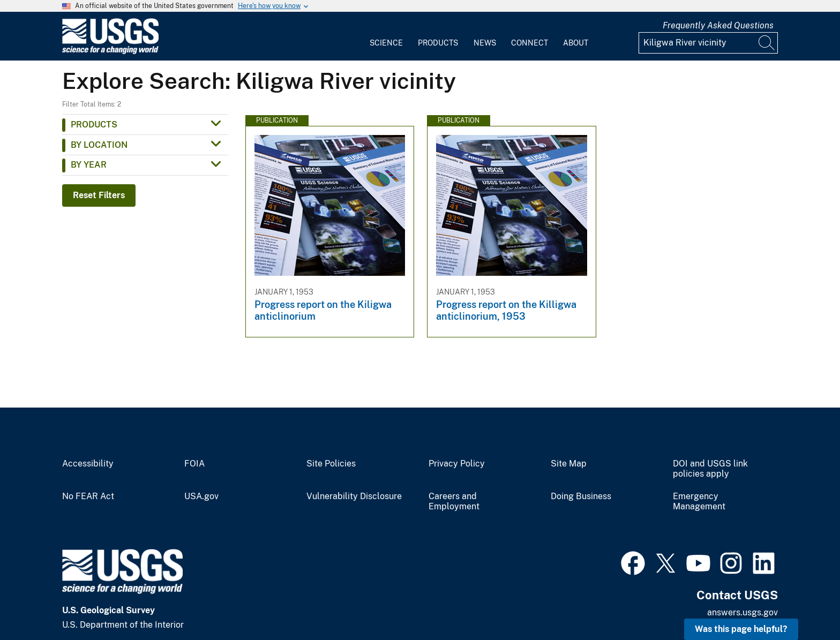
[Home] (110, 52)
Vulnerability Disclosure (354, 496)
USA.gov (201, 496)
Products (438, 43)
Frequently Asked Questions (718, 25)
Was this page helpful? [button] (741, 629)
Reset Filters (99, 195)
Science (386, 43)
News (485, 43)
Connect (530, 43)
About (576, 43)
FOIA (194, 464)
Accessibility (88, 464)
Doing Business (581, 496)
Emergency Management (699, 502)
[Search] (767, 43)
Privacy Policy (457, 464)
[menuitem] (386, 36)
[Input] (708, 43)
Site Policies (331, 464)
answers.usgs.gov (742, 612)
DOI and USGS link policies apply (710, 469)
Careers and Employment (454, 502)
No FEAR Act (88, 496)
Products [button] (94, 125)
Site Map (569, 464)
